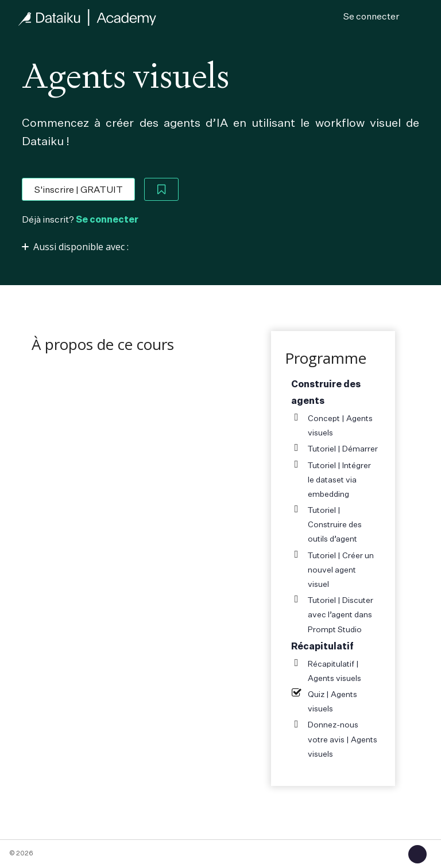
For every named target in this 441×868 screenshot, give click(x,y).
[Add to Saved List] (161, 189)
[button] (417, 854)
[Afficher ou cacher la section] (82, 246)
